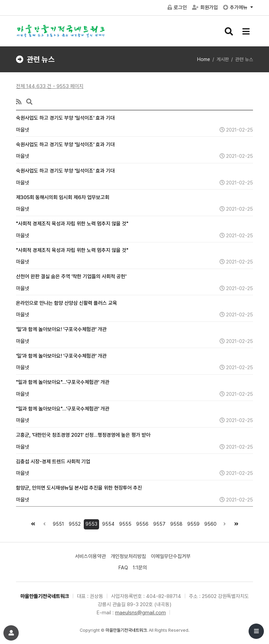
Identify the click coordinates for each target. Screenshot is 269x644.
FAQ (123, 568)
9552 (74, 523)
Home (204, 59)
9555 (124, 523)
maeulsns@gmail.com (140, 613)
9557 (159, 523)
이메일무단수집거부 (171, 556)
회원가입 (205, 8)
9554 (107, 523)
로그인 (177, 8)
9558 (176, 523)
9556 (141, 523)
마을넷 (23, 130)
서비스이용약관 (90, 556)
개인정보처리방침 (128, 556)
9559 (193, 523)
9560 (210, 523)
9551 (58, 523)
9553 (91, 523)
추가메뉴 (236, 8)
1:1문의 (140, 568)
